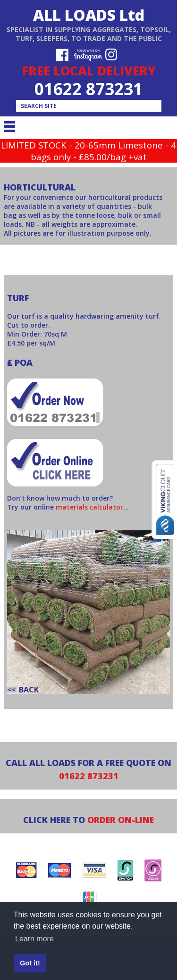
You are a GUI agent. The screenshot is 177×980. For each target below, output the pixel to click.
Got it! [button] (30, 963)
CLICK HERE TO (88, 820)
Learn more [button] (34, 939)
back (29, 690)
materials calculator (89, 507)
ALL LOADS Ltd (89, 15)
